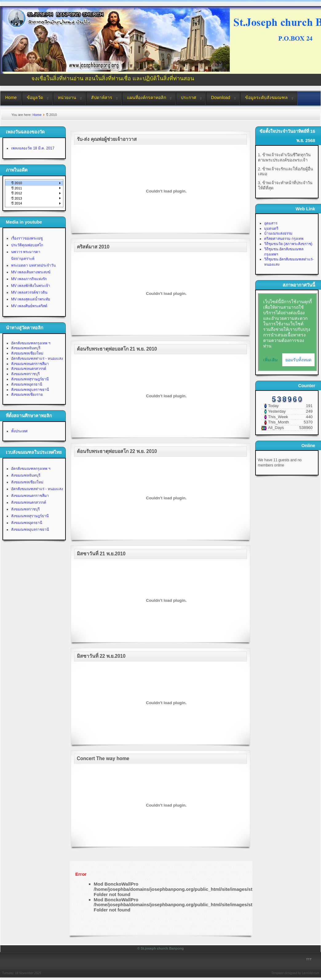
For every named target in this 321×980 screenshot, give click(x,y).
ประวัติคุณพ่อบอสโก (27, 245)
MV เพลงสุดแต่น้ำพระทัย (31, 299)
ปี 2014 (17, 203)
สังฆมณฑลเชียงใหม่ (27, 353)
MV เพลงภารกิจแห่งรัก (29, 279)
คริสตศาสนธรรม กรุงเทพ (284, 239)
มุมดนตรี (271, 228)
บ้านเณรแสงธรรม (278, 233)
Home (11, 97)
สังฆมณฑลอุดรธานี (27, 384)
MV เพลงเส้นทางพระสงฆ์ (31, 272)
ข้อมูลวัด (35, 97)
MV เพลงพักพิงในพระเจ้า (31, 286)
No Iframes (288, 332)
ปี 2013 (17, 198)
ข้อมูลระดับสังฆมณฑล (266, 97)
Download (220, 97)
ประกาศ (188, 97)
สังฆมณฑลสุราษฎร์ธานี (30, 379)
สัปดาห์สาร (102, 97)
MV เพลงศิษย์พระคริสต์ (29, 306)
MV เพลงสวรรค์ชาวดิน (29, 292)
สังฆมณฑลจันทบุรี (26, 348)
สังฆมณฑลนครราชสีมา (30, 364)
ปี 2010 (17, 183)
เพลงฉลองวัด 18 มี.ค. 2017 (33, 148)
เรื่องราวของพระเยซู (27, 238)
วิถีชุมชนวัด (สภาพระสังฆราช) (288, 244)
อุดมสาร (271, 223)
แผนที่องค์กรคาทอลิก (147, 97)
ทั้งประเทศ (19, 431)
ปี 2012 (17, 193)
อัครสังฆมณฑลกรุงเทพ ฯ (31, 343)
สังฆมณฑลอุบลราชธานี (30, 390)
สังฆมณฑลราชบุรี (25, 374)
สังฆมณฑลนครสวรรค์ (29, 369)
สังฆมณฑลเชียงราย (27, 395)
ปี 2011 (17, 188)
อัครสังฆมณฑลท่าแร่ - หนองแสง (37, 359)
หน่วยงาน (67, 97)
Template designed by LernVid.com (295, 973)
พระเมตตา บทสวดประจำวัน (33, 265)
